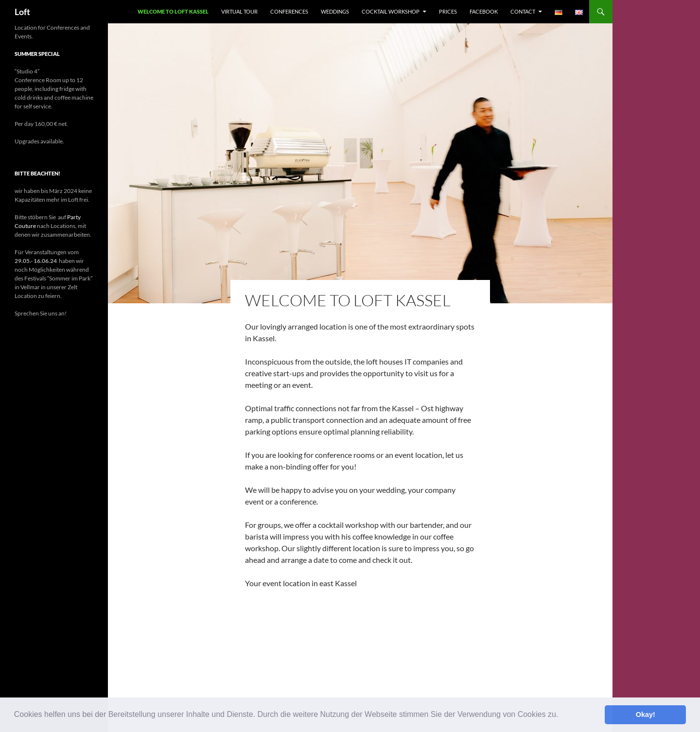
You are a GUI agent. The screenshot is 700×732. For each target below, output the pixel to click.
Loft (22, 12)
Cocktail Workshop (391, 11)
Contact (523, 11)
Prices (448, 11)
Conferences (289, 11)
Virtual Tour (239, 11)
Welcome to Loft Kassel (173, 11)
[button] (562, 715)
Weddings (335, 11)
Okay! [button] (646, 715)
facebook (484, 11)
